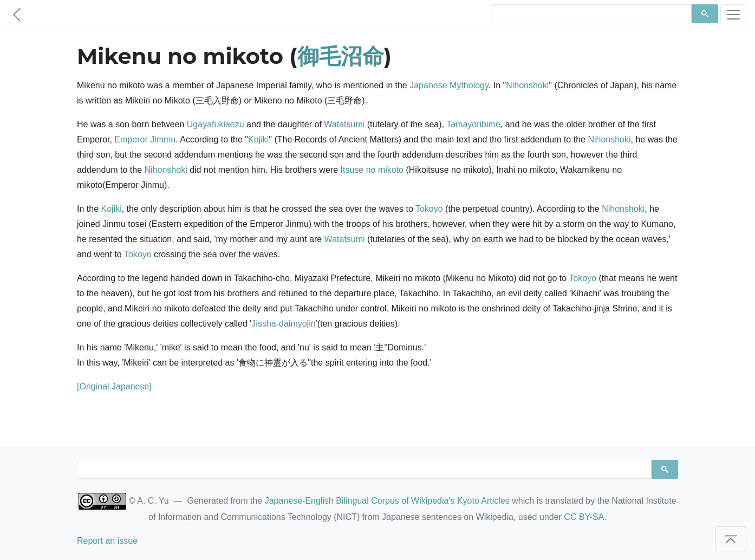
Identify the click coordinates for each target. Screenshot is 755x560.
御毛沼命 (341, 56)
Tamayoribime (473, 124)
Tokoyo (429, 209)
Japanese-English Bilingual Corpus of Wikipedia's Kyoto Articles (387, 501)
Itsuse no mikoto (372, 170)
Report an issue (107, 541)
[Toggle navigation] (733, 14)
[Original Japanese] (114, 386)
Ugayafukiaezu (216, 124)
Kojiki (258, 139)
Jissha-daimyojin (283, 324)
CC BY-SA (584, 517)
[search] (591, 14)
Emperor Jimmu (145, 139)
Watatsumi (344, 124)
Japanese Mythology (449, 85)
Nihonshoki (527, 85)
